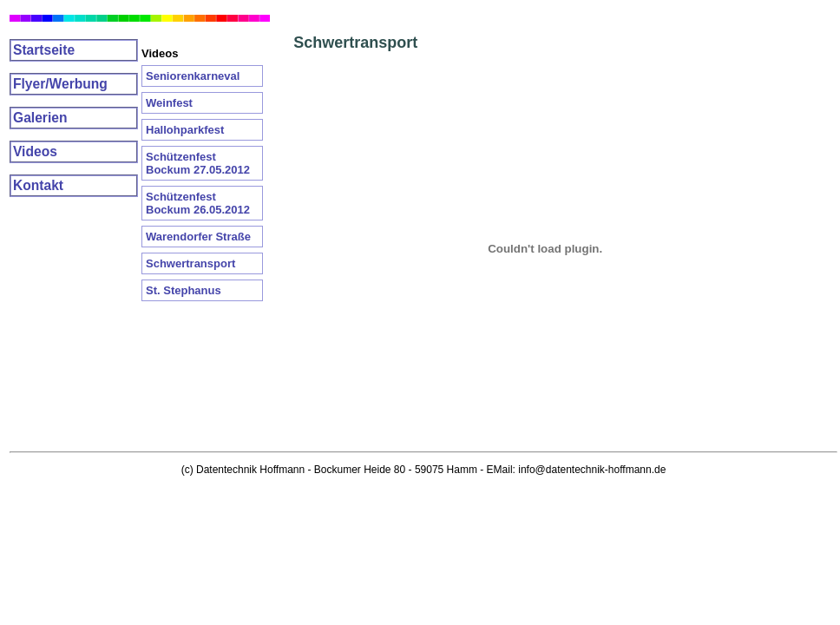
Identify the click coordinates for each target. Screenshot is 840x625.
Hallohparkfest (185, 130)
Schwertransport (190, 263)
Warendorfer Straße (198, 237)
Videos (35, 151)
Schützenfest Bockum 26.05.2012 (198, 203)
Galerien (40, 118)
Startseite (44, 50)
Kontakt (38, 185)
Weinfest (169, 103)
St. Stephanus (184, 290)
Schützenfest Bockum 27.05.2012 (198, 163)
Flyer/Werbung (60, 84)
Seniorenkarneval (193, 76)
